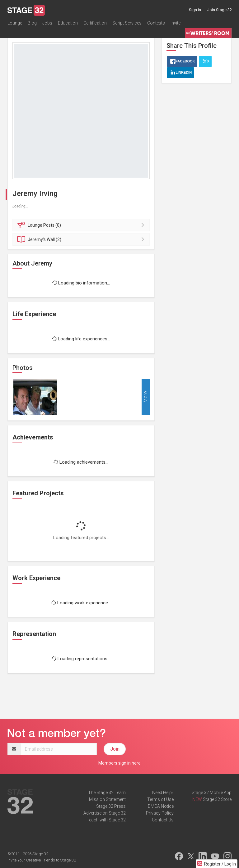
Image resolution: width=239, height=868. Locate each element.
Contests (156, 23)
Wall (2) (82, 239)
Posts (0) (82, 225)
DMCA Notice (161, 806)
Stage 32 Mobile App (212, 793)
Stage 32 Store (217, 799)
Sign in (195, 10)
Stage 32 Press (111, 806)
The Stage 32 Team (107, 793)
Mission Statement (107, 799)
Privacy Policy (160, 813)
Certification (95, 23)
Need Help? (163, 793)
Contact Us (163, 820)
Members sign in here (119, 763)
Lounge (15, 23)
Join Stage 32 (220, 10)
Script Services (127, 23)
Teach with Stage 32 (106, 820)
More (145, 397)
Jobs (47, 23)
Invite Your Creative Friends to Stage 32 (42, 860)
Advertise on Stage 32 (105, 813)
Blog (32, 23)
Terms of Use (160, 799)
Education (68, 23)
